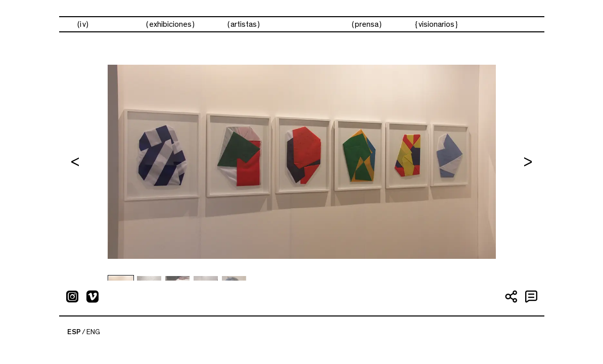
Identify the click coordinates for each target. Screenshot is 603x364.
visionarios (436, 24)
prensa (367, 24)
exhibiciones (170, 24)
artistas (244, 24)
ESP (74, 332)
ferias (306, 25)
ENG (93, 332)
